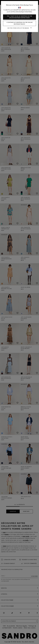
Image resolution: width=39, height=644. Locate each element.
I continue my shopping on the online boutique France (20, 23)
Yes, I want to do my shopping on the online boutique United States (20, 17)
